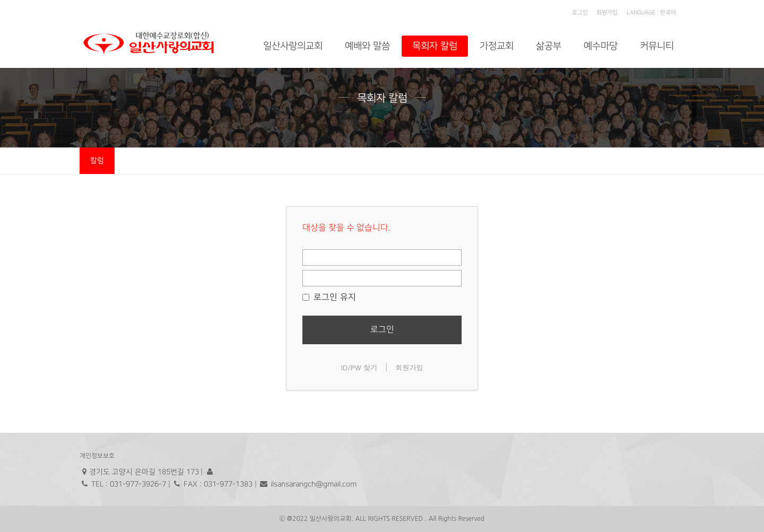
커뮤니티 (657, 46)
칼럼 (97, 160)
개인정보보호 (97, 456)
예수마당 (601, 46)
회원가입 (607, 13)
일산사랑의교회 (293, 46)
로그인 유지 (329, 297)
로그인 (580, 13)
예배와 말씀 (367, 46)
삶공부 (549, 46)
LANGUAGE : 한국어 (651, 13)
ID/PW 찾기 (359, 367)
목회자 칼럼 (435, 46)
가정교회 (497, 46)
